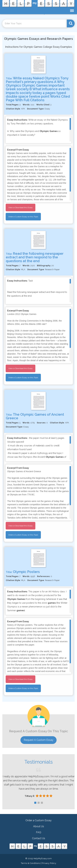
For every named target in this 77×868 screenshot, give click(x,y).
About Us (39, 826)
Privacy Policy (49, 863)
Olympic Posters (26, 572)
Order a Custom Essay (38, 820)
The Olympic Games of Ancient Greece (35, 416)
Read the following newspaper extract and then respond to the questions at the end (35, 257)
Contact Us (39, 838)
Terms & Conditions (31, 863)
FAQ (39, 832)
